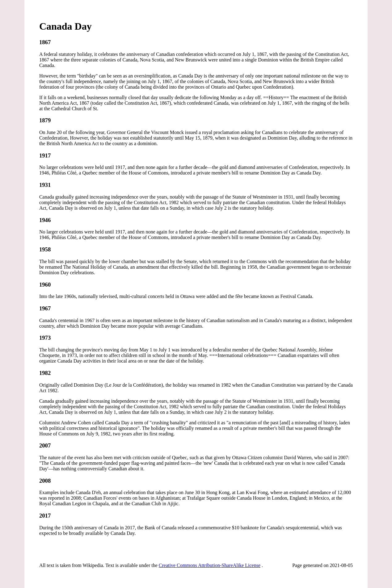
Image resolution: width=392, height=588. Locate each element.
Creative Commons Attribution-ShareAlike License (210, 565)
